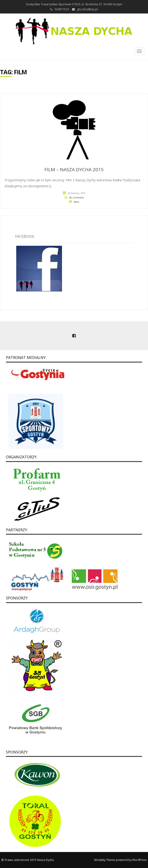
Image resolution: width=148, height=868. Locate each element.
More (76, 202)
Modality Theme (105, 860)
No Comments (77, 198)
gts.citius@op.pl (87, 9)
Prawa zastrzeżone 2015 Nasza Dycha (29, 860)
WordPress (139, 860)
